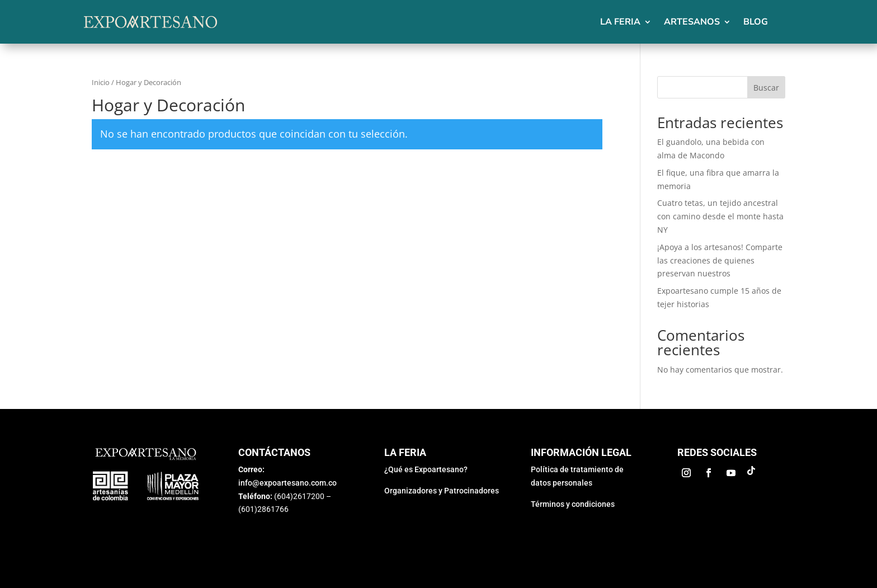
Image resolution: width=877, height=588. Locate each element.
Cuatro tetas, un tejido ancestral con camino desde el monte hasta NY (720, 216)
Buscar (766, 88)
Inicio (101, 82)
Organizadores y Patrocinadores (442, 491)
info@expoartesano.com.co (287, 483)
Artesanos (692, 22)
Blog (756, 22)
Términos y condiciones (573, 504)
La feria (620, 22)
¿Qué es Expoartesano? (426, 469)
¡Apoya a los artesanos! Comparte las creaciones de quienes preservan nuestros (720, 260)
